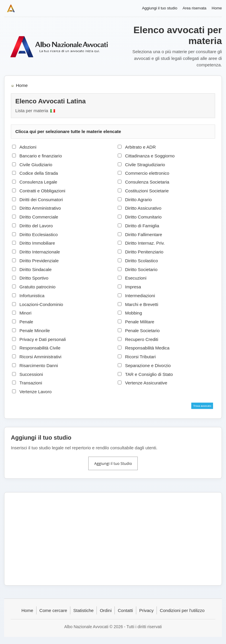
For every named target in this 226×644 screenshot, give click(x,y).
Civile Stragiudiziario (145, 165)
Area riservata (194, 8)
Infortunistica (32, 296)
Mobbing (134, 313)
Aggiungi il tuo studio (159, 8)
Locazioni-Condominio (41, 304)
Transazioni (31, 383)
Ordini (106, 610)
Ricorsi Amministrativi (40, 357)
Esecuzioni (136, 278)
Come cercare (53, 610)
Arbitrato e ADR (140, 147)
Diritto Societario (141, 269)
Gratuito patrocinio (38, 287)
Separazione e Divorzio (148, 365)
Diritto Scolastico (142, 261)
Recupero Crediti (142, 339)
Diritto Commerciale (39, 217)
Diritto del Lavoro (36, 226)
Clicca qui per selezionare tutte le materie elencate (68, 131)
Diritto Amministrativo (40, 208)
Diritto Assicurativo (143, 208)
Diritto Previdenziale (39, 261)
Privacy (146, 610)
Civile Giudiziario (36, 165)
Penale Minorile (35, 331)
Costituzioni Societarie (147, 191)
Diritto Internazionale (40, 252)
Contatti (125, 610)
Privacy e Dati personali (43, 339)
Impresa (133, 287)
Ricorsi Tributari (140, 357)
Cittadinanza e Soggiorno (150, 156)
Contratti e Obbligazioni (42, 191)
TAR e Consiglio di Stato (149, 374)
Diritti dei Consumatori (41, 200)
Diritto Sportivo (34, 278)
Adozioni (28, 147)
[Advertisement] (113, 539)
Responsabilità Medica (147, 348)
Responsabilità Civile (40, 348)
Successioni (31, 374)
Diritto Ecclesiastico (39, 234)
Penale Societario (142, 331)
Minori (25, 313)
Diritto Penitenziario (144, 252)
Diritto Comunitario (143, 217)
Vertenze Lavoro (35, 392)
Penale (26, 322)
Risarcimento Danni (39, 365)
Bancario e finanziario (41, 156)
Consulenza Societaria (147, 182)
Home (217, 8)
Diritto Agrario (138, 200)
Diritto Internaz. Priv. (145, 243)
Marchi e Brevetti (142, 304)
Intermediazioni (140, 296)
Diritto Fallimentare (144, 234)
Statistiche (83, 610)
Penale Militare (140, 322)
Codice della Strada (39, 173)
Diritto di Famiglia (142, 226)
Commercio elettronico (147, 173)
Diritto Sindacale (35, 269)
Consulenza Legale (38, 182)
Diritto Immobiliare (37, 243)
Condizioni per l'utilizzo (182, 610)
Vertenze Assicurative (146, 383)
